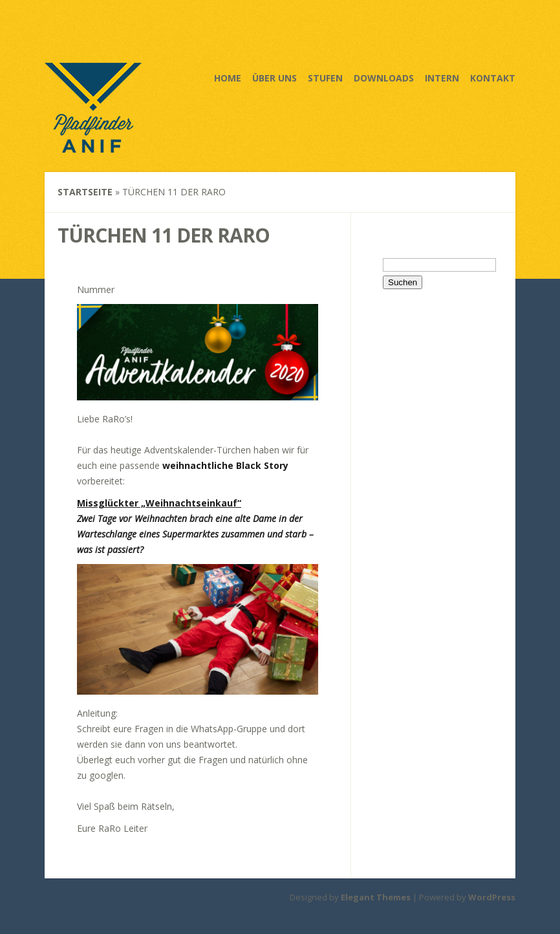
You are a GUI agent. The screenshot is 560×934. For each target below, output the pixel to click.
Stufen (325, 78)
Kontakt (493, 78)
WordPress (492, 897)
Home (228, 78)
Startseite (85, 192)
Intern (442, 78)
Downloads (384, 78)
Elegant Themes (376, 897)
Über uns (275, 78)
